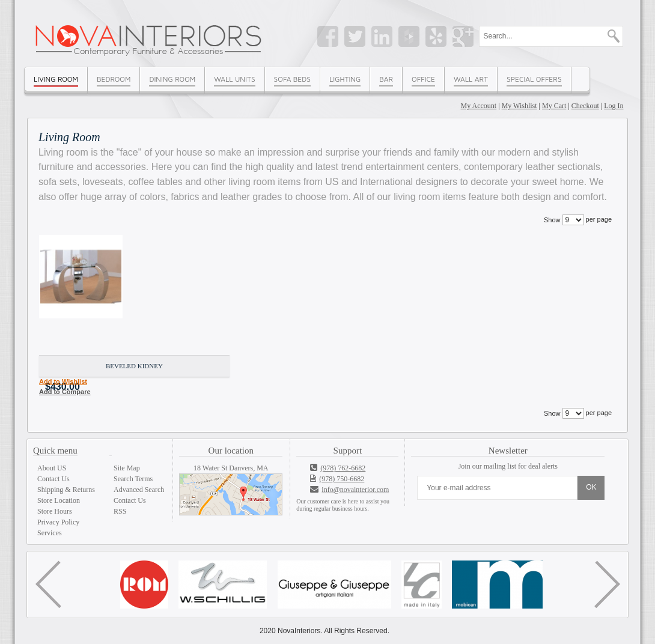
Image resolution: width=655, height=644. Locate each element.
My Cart (554, 106)
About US (52, 468)
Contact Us (53, 479)
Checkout (585, 106)
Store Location (59, 500)
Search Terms (133, 479)
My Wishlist (519, 106)
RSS (120, 511)
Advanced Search (139, 490)
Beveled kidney (134, 366)
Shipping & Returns (66, 490)
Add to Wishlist (63, 381)
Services (50, 533)
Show (552, 220)
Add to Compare (65, 392)
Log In (614, 106)
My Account (479, 106)
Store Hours (55, 511)
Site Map (127, 468)
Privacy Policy (58, 522)
